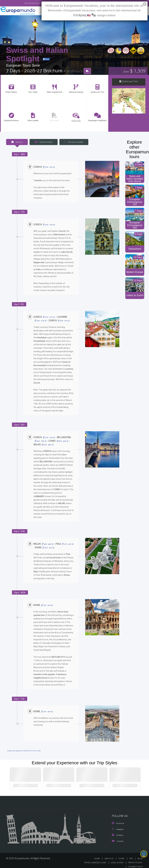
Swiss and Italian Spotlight (37, 54)
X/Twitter (118, 832)
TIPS (131, 855)
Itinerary (17, 142)
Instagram (118, 826)
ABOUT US (110, 855)
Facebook (118, 820)
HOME (98, 855)
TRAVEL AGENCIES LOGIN (93, 859)
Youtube (118, 838)
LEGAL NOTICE (116, 859)
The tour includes (73, 142)
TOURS (122, 855)
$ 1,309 (134, 71)
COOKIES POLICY (135, 863)
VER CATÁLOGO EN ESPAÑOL (28, 3)
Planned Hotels (43, 142)
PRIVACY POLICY (134, 859)
